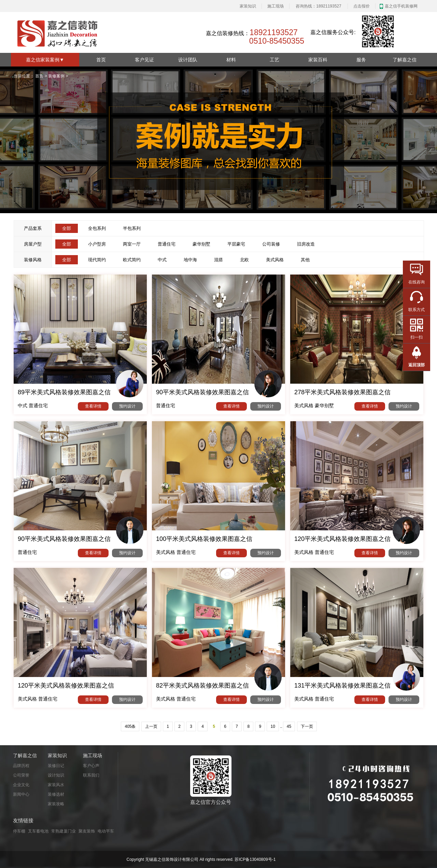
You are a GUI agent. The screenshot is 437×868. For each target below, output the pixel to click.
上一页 (151, 726)
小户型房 (97, 244)
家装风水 (56, 785)
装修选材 (56, 794)
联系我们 (91, 775)
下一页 (307, 726)
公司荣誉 (21, 775)
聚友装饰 (87, 831)
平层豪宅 (236, 244)
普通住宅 (167, 244)
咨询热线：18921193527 (318, 6)
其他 (305, 260)
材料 (231, 60)
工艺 (274, 60)
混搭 (218, 260)
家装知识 (248, 6)
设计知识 (56, 775)
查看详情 (93, 406)
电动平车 (106, 831)
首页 (101, 60)
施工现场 (276, 6)
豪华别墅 (201, 244)
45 (289, 726)
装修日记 (56, 766)
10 (273, 726)
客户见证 (144, 60)
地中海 (190, 260)
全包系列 (97, 228)
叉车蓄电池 (38, 831)
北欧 (244, 260)
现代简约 (97, 260)
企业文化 (21, 785)
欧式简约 (132, 260)
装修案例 (56, 76)
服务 (361, 60)
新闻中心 (21, 794)
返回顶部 (417, 365)
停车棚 (19, 831)
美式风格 (275, 260)
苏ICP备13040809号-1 (255, 859)
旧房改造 (306, 244)
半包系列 (132, 228)
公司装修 (271, 244)
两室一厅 (132, 244)
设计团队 (188, 60)
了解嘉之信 (405, 60)
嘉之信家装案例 (45, 60)
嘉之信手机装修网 (401, 6)
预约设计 (127, 406)
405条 (130, 726)
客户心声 (91, 766)
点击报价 (362, 6)
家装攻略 (56, 804)
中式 (162, 260)
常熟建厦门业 (64, 831)
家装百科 (318, 60)
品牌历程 (21, 766)
